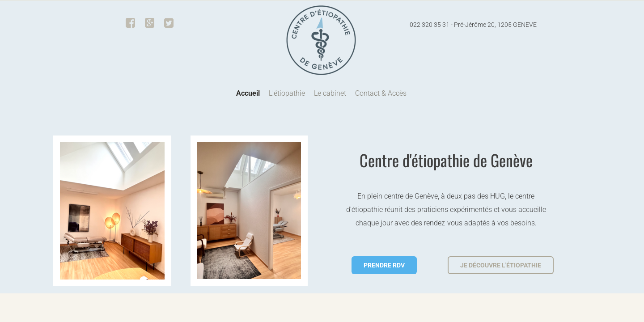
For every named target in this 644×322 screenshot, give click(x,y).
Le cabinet (330, 93)
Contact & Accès (381, 93)
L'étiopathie (287, 93)
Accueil (248, 93)
